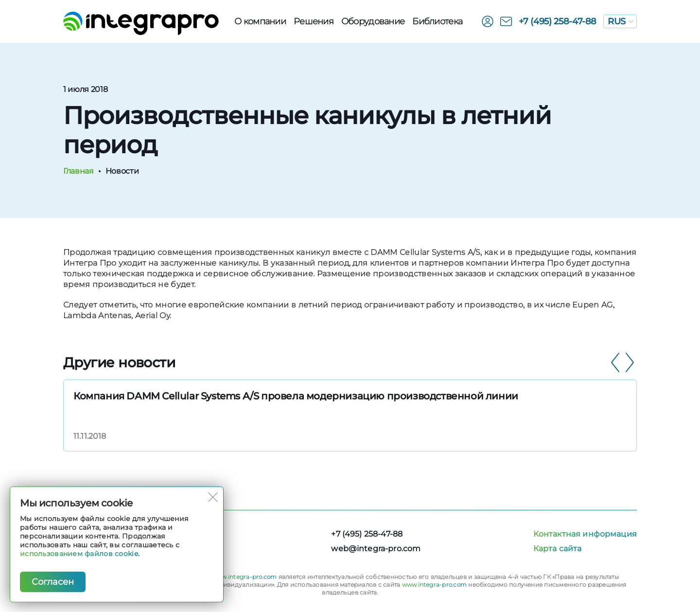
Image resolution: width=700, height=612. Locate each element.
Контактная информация (585, 534)
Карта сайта (558, 549)
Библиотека (437, 21)
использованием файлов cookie (79, 554)
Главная (79, 171)
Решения (314, 21)
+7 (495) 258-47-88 (558, 21)
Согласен (53, 582)
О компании (260, 21)
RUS (621, 21)
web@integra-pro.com (376, 549)
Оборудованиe (373, 21)
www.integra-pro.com (245, 577)
